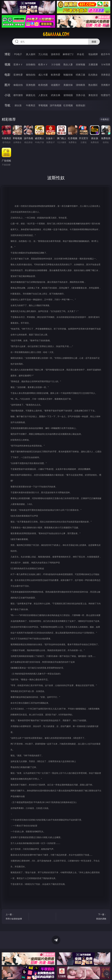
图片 (7, 85)
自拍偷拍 (31, 64)
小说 (7, 95)
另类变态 (106, 75)
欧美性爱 (56, 75)
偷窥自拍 (18, 85)
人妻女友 (43, 95)
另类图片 (106, 85)
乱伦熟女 (93, 75)
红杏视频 (68, 105)
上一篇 (17, 917)
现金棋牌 (93, 54)
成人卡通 (43, 75)
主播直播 (93, 64)
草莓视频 (43, 105)
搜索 (94, 42)
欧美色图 (43, 85)
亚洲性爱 (18, 75)
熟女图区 (93, 85)
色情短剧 (80, 105)
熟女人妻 (68, 64)
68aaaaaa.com (56, 34)
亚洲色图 (31, 85)
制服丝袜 (68, 75)
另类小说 (80, 95)
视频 (7, 64)
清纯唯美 (80, 85)
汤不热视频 (56, 105)
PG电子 (18, 54)
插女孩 (18, 105)
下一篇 (95, 917)
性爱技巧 (106, 95)
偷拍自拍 (31, 75)
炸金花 (80, 54)
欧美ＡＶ (43, 64)
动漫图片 (56, 85)
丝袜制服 (80, 64)
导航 (7, 105)
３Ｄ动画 (56, 64)
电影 (7, 75)
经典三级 (80, 75)
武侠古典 (56, 95)
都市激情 (18, 95)
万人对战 (43, 54)
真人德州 (31, 54)
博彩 (7, 54)
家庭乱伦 (31, 95)
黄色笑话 (93, 95)
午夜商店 (31, 105)
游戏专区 (56, 54)
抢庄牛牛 (106, 54)
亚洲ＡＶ (18, 64)
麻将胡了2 (68, 54)
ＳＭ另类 (106, 64)
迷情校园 (68, 95)
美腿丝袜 (68, 85)
